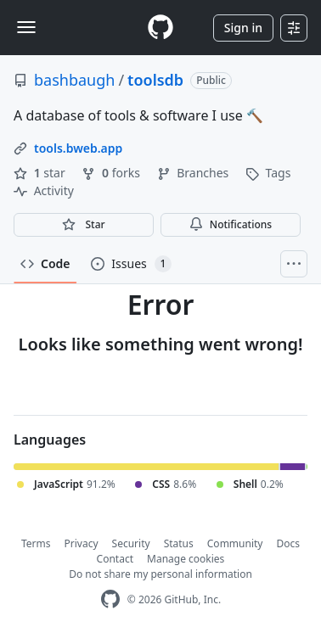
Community (235, 543)
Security (131, 543)
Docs (288, 543)
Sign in (243, 28)
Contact (115, 559)
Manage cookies (186, 559)
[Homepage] (160, 28)
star (41, 173)
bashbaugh (74, 80)
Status (179, 543)
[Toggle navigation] (26, 27)
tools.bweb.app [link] (78, 148)
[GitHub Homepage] (110, 599)
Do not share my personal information (160, 574)
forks (112, 173)
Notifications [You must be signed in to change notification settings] (231, 224)
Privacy (82, 543)
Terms (36, 543)
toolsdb (155, 80)
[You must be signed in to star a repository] (84, 225)
